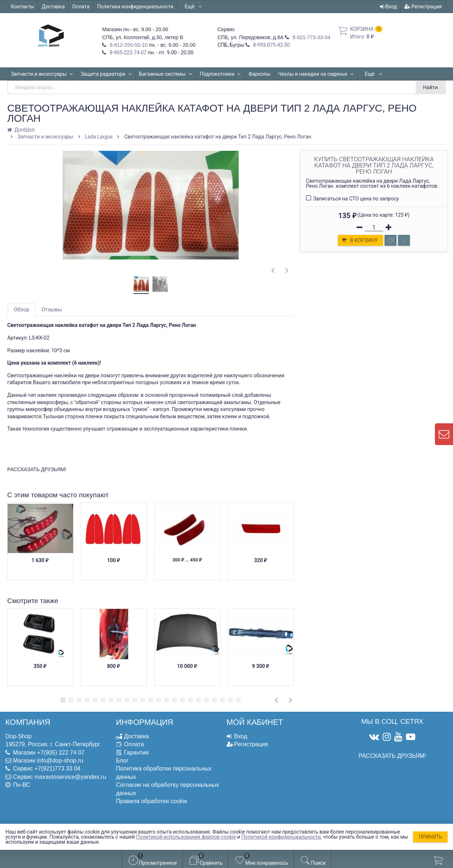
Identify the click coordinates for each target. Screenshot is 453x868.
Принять (430, 837)
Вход (388, 7)
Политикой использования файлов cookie (186, 837)
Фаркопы (259, 74)
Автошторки (379, 74)
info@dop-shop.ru (60, 761)
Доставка (53, 7)
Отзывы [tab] (52, 310)
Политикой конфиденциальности (281, 837)
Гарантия (136, 753)
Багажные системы (166, 74)
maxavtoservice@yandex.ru (70, 777)
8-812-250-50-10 (128, 45)
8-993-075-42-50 (271, 45)
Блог (122, 761)
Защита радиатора (106, 74)
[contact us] (444, 434)
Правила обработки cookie (152, 801)
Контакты (22, 7)
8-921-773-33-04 (311, 37)
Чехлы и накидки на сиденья (316, 74)
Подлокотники (221, 74)
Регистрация (423, 7)
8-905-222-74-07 (127, 53)
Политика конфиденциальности (135, 7)
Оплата (81, 7)
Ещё (194, 7)
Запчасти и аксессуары (42, 74)
